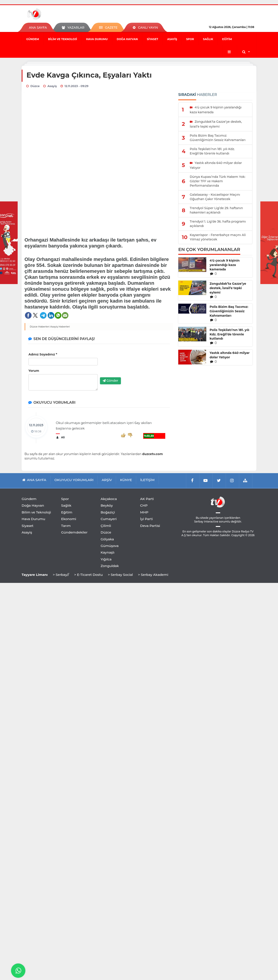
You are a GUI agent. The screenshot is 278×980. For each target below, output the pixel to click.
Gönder (110, 381)
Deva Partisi (150, 526)
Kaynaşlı (108, 552)
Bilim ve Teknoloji (63, 39)
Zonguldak (110, 566)
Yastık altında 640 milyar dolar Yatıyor (230, 355)
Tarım (66, 526)
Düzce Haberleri (40, 327)
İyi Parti (147, 519)
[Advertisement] (99, 201)
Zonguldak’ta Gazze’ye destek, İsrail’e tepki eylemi (228, 288)
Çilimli (106, 526)
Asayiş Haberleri (60, 327)
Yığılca (106, 559)
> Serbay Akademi (153, 575)
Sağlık (208, 39)
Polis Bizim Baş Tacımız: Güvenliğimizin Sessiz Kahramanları (229, 311)
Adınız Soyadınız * (43, 354)
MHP (144, 512)
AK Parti (147, 499)
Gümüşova (110, 546)
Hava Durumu (97, 39)
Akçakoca (109, 499)
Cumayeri (109, 519)
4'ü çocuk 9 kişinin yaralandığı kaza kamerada (225, 265)
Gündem (33, 39)
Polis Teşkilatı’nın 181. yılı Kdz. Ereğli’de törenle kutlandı (229, 334)
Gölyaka (107, 539)
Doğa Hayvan (127, 39)
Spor (190, 39)
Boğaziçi (108, 512)
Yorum (34, 371)
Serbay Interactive (206, 522)
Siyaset (152, 39)
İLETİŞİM (147, 480)
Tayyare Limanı (35, 575)
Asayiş (172, 39)
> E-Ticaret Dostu (88, 575)
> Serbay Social (120, 575)
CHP (144, 505)
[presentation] (133, 365)
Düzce (106, 532)
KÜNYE (126, 480)
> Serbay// (61, 575)
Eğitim (227, 39)
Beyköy (107, 505)
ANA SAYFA (38, 28)
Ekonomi (69, 519)
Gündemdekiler (74, 532)
